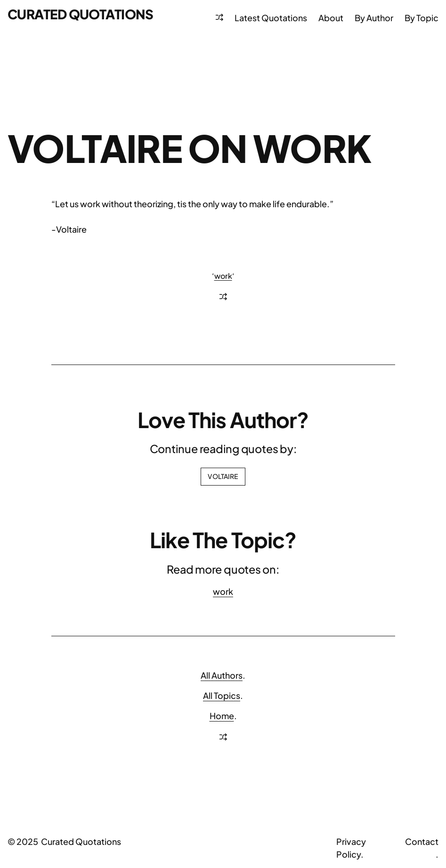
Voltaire (223, 476)
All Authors (222, 675)
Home (222, 716)
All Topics (222, 695)
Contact (422, 841)
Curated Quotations (80, 14)
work (223, 276)
